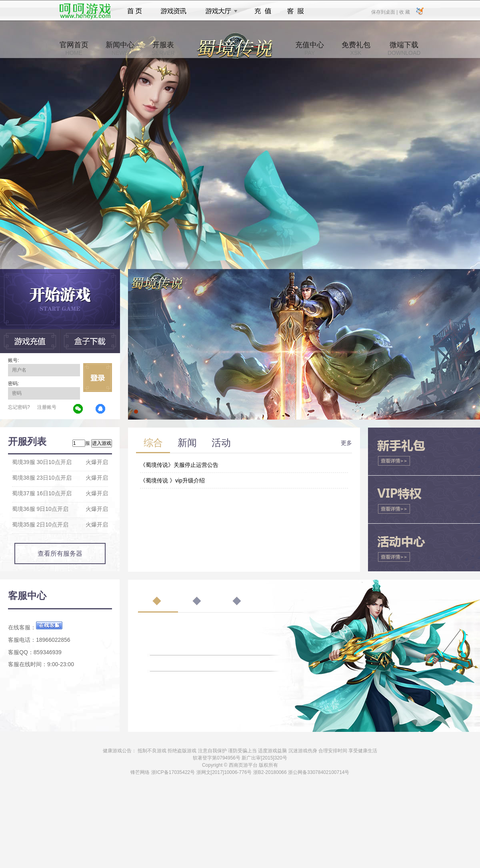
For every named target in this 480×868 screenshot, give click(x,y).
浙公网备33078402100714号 (319, 772)
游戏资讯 (174, 11)
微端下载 (404, 48)
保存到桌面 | (385, 12)
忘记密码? (19, 407)
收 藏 (404, 12)
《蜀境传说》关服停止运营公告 (179, 465)
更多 (346, 443)
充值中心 (310, 48)
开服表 (163, 48)
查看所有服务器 (60, 554)
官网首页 (74, 48)
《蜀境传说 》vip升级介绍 (172, 480)
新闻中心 (120, 48)
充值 (263, 11)
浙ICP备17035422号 (173, 772)
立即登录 (98, 378)
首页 (135, 11)
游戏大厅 (219, 11)
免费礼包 (356, 48)
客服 (296, 11)
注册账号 (47, 407)
